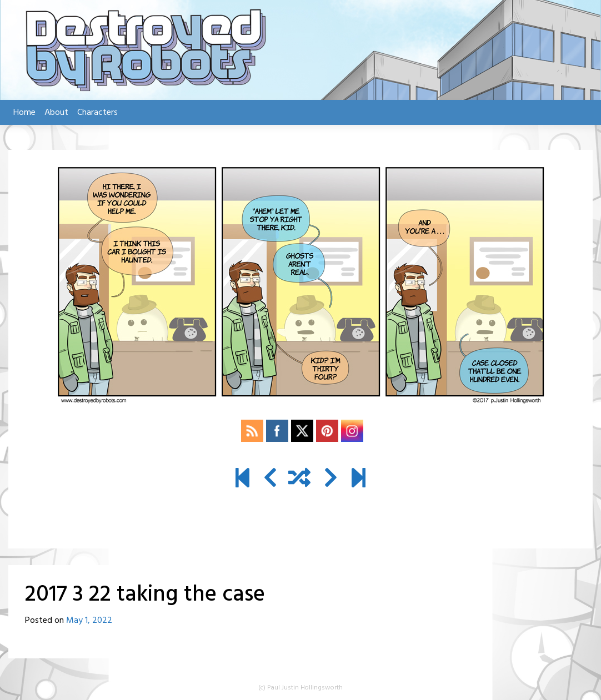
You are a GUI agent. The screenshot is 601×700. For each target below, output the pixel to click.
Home (24, 113)
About (56, 113)
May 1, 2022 (89, 621)
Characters (97, 113)
